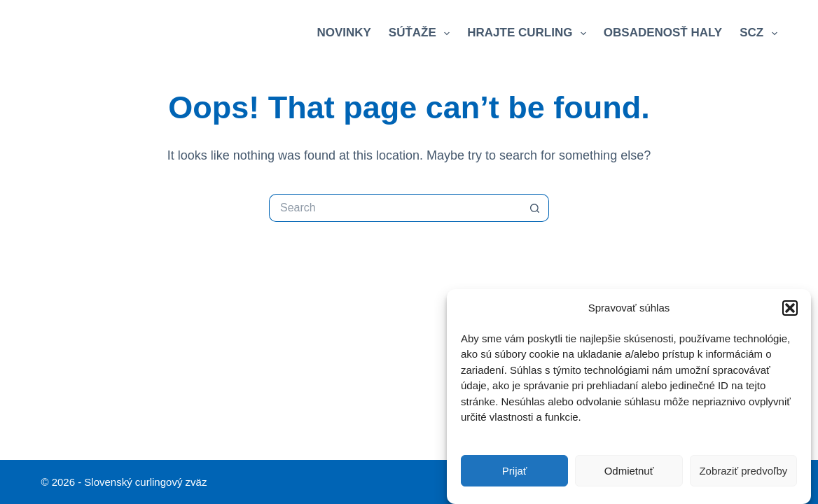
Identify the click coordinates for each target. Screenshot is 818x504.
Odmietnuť (629, 471)
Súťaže (422, 34)
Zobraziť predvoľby (743, 471)
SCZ (758, 34)
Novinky (344, 33)
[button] (790, 309)
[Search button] (535, 208)
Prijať (515, 471)
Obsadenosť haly (663, 33)
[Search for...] (395, 208)
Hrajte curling (529, 34)
